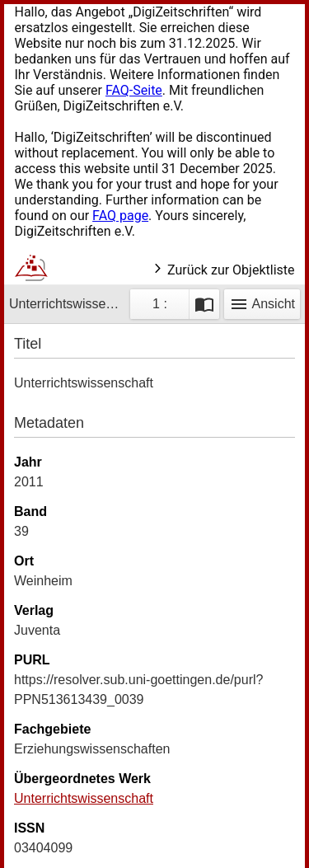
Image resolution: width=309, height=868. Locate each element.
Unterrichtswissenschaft (84, 798)
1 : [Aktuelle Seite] (160, 304)
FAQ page (120, 216)
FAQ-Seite (134, 90)
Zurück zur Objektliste (223, 270)
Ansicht (262, 304)
